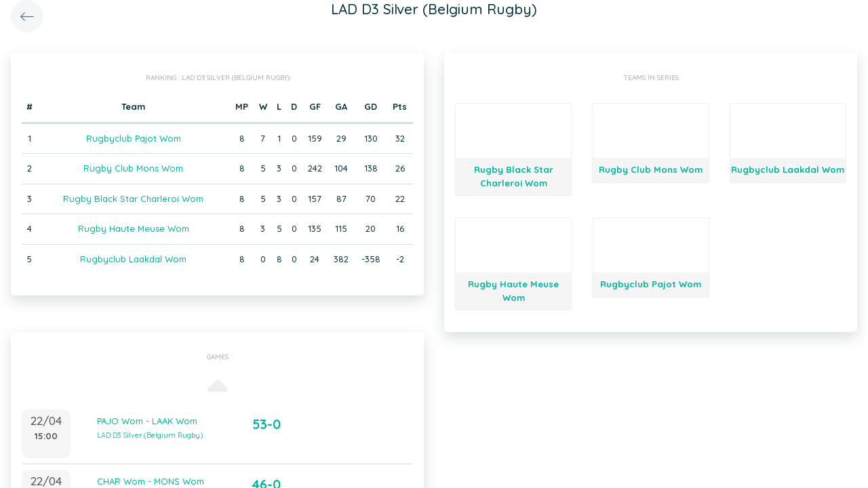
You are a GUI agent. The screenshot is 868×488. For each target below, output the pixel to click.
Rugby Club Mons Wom (133, 168)
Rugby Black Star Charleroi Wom (133, 199)
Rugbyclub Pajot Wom (134, 138)
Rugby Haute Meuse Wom (134, 228)
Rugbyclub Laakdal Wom (133, 259)
